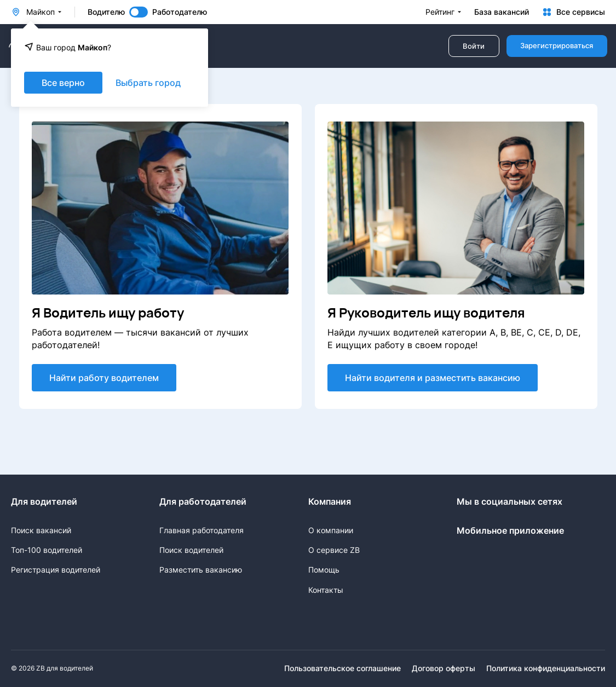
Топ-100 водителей (47, 550)
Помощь (324, 570)
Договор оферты (444, 668)
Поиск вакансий (41, 530)
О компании (331, 530)
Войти (474, 46)
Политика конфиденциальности (546, 668)
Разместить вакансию (201, 570)
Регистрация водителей (56, 570)
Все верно (63, 83)
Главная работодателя (202, 530)
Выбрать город (148, 83)
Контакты (326, 590)
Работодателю (180, 12)
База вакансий (502, 12)
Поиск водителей (191, 550)
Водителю (106, 12)
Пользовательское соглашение (342, 668)
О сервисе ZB (334, 550)
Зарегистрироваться (557, 46)
